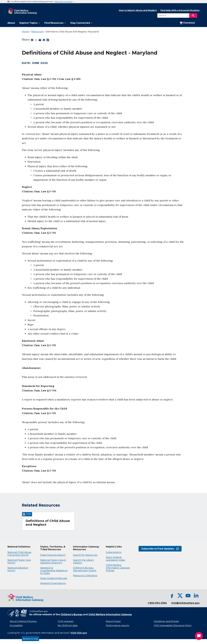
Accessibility (16, 625)
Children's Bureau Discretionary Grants (85, 569)
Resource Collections (85, 576)
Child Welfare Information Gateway (110, 614)
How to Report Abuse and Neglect (138, 10)
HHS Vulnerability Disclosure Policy (173, 625)
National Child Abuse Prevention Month (19, 554)
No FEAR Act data (68, 625)
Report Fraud (113, 621)
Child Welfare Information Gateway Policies (118, 568)
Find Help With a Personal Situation (180, 10)
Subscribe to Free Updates (160, 549)
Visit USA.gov (79, 633)
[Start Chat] (199, 636)
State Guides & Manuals (54, 578)
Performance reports (117, 625)
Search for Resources (85, 555)
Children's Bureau (72, 614)
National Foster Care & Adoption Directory (53, 561)
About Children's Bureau (23, 621)
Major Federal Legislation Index (115, 559)
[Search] (193, 16)
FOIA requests (66, 621)
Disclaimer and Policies (166, 621)
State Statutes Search (53, 555)
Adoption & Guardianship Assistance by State (54, 571)
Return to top (30, 639)
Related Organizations (53, 583)
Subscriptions (113, 552)
